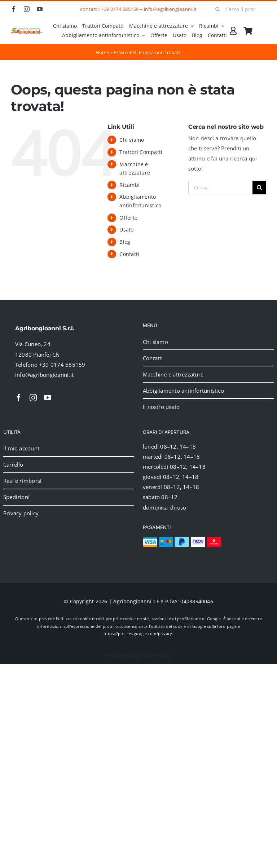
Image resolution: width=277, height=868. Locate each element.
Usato (126, 230)
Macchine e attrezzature (173, 374)
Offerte (128, 218)
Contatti (129, 254)
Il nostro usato (161, 407)
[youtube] (40, 9)
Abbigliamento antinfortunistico (183, 391)
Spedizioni (16, 497)
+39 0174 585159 (120, 9)
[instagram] (27, 9)
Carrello (13, 464)
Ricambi (129, 185)
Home (102, 52)
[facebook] (14, 9)
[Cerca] (217, 9)
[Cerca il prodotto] (238, 9)
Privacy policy (21, 513)
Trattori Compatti (141, 152)
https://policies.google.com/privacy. (138, 633)
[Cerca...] (220, 188)
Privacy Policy (122, 655)
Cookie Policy (156, 655)
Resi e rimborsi (22, 481)
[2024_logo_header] (27, 30)
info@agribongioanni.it (170, 9)
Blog (125, 242)
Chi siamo (132, 140)
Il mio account (21, 448)
